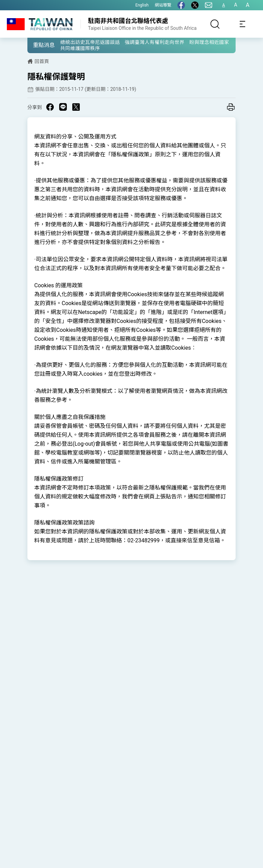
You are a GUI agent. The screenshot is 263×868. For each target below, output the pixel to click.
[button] (38, 45)
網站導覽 (163, 5)
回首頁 (42, 61)
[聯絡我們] (209, 5)
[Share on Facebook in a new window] (50, 107)
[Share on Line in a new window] (63, 107)
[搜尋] (215, 24)
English (142, 5)
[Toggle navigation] (242, 24)
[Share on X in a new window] (76, 107)
